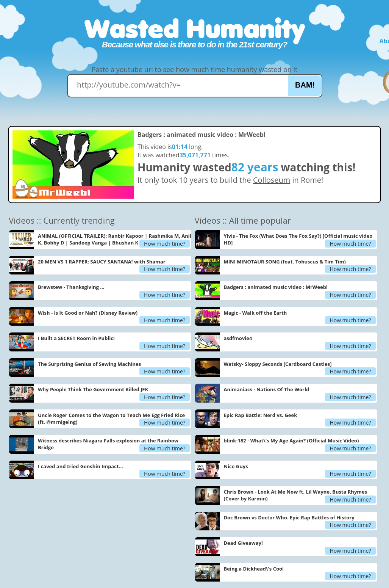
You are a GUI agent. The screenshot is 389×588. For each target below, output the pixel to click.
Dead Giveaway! (243, 543)
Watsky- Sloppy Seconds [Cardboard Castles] (278, 364)
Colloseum (272, 180)
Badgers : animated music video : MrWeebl (276, 287)
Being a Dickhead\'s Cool (254, 569)
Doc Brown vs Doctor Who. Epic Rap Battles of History (289, 517)
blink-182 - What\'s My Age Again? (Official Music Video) (291, 441)
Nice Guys (236, 466)
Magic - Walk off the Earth (255, 313)
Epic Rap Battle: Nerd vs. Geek (261, 415)
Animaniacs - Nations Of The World (267, 389)
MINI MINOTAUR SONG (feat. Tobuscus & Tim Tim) (285, 262)
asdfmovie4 (238, 338)
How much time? (165, 244)
